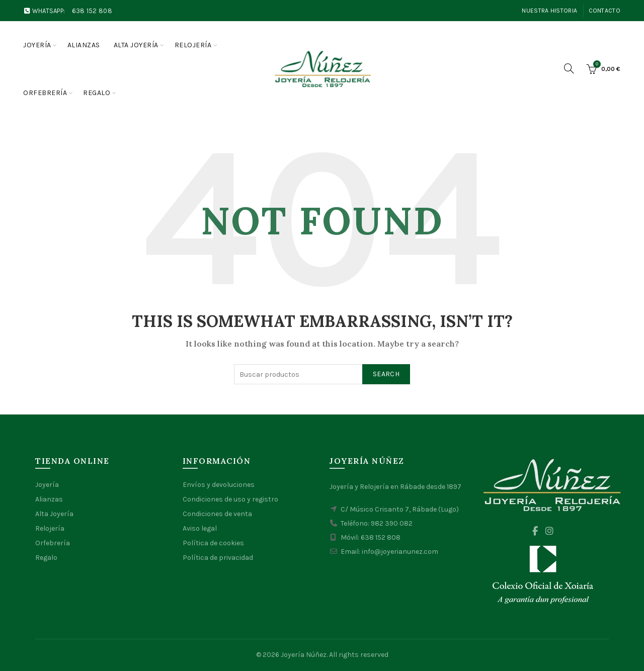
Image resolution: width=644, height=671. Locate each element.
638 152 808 (92, 11)
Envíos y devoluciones (219, 485)
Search (386, 374)
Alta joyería (136, 45)
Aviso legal (200, 528)
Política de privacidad (218, 558)
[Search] (569, 68)
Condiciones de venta (217, 514)
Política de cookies (213, 543)
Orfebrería (45, 93)
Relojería (193, 45)
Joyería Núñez (304, 655)
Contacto (605, 11)
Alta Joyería (54, 514)
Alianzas (84, 45)
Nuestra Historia (549, 11)
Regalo (97, 93)
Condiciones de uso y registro (230, 499)
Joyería (37, 45)
